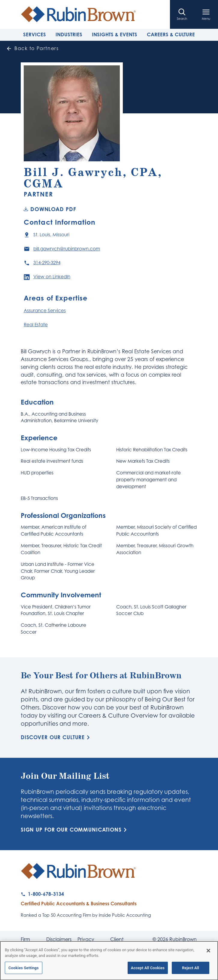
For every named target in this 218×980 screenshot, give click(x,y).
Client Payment (121, 942)
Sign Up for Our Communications (75, 830)
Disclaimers (59, 940)
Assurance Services (45, 311)
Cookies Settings (24, 971)
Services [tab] (35, 34)
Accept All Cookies (148, 971)
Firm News (27, 942)
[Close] (208, 953)
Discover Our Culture (56, 737)
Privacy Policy (86, 942)
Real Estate (36, 325)
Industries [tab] (69, 34)
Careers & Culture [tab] (171, 34)
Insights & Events (115, 34)
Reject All (191, 971)
